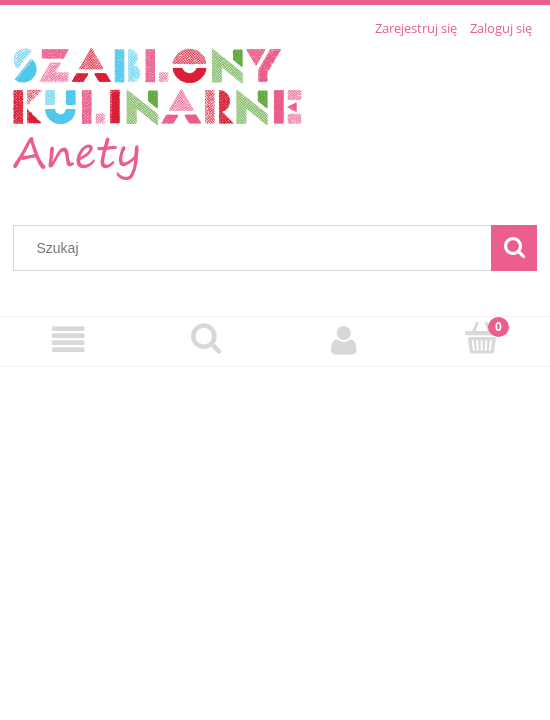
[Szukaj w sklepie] (257, 248)
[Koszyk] (482, 339)
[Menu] (69, 340)
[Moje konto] (344, 340)
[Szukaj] (514, 248)
